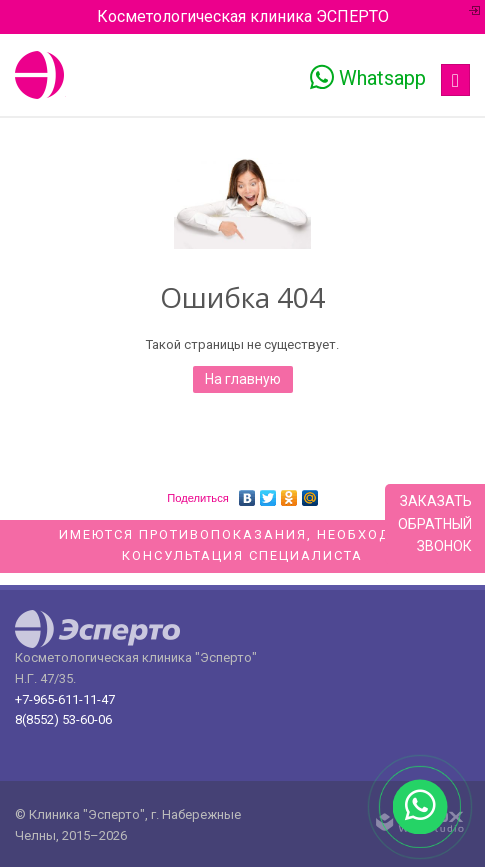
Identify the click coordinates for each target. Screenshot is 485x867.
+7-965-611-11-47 (65, 699)
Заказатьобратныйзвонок (435, 523)
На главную (243, 379)
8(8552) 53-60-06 (63, 719)
